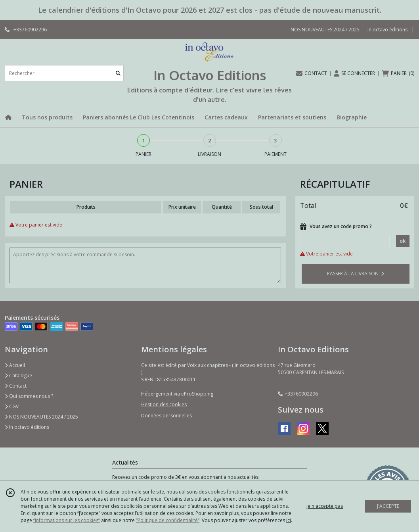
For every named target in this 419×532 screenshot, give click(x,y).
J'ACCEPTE (388, 506)
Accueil (15, 365)
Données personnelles (166, 416)
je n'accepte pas (325, 506)
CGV (12, 406)
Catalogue (18, 375)
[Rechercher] (118, 73)
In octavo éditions (27, 427)
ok (403, 241)
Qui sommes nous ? (29, 396)
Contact (16, 386)
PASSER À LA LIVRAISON (356, 274)
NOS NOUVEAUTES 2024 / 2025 (41, 417)
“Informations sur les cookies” (67, 520)
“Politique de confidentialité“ (168, 520)
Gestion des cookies (164, 404)
